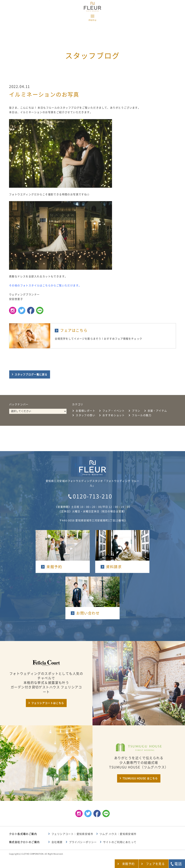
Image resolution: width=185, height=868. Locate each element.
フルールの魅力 (142, 415)
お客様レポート (85, 411)
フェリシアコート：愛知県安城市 (72, 834)
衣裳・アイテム (157, 411)
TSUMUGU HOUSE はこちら (140, 778)
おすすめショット (114, 415)
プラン (136, 411)
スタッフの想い (85, 415)
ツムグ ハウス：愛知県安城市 (118, 834)
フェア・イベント (114, 411)
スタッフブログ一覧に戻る (31, 375)
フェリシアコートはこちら (48, 703)
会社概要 (57, 842)
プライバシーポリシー (83, 842)
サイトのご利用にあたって (120, 842)
